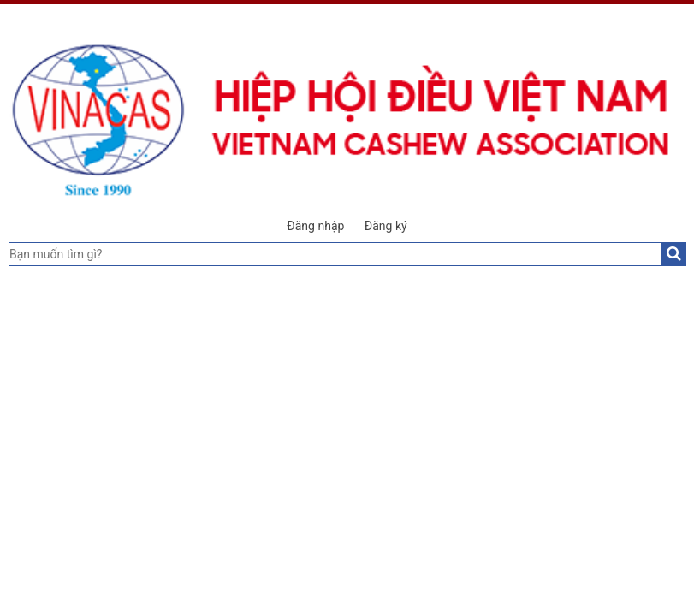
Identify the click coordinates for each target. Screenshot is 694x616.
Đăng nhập (315, 226)
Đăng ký (386, 226)
